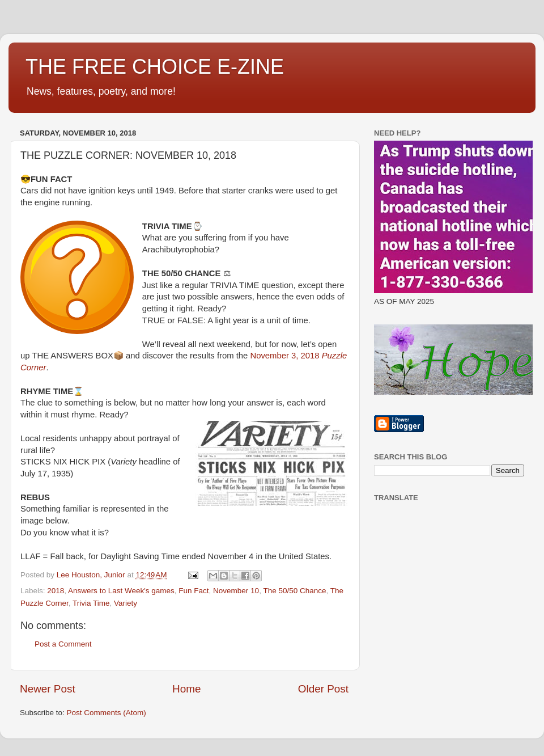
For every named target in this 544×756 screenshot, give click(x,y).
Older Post (323, 689)
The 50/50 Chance (294, 591)
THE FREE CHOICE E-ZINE (155, 67)
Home (186, 689)
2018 (56, 591)
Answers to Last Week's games (121, 591)
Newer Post (48, 689)
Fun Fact (194, 591)
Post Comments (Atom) (107, 713)
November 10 (236, 591)
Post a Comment (63, 644)
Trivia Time (91, 603)
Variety (126, 603)
